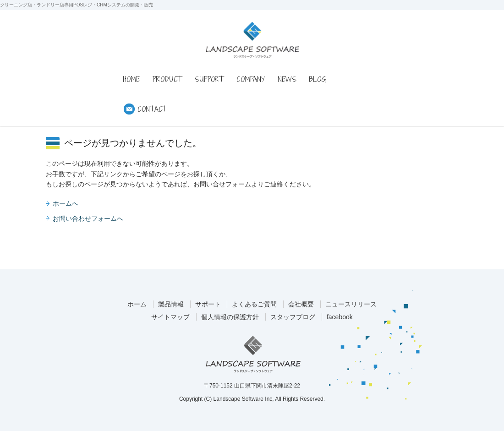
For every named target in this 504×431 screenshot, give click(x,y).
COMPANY (251, 79)
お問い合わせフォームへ (88, 218)
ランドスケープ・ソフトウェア (253, 40)
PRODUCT (167, 79)
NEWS (287, 79)
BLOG (318, 79)
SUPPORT (209, 79)
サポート (208, 304)
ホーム (137, 304)
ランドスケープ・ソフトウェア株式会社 (253, 354)
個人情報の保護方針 (230, 317)
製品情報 (171, 304)
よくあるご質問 (254, 304)
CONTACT (152, 109)
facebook (340, 317)
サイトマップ (170, 317)
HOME (131, 79)
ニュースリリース (351, 304)
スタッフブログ (293, 317)
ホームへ (66, 203)
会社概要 (301, 304)
